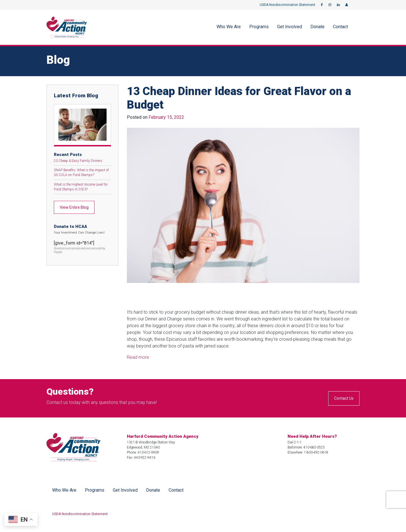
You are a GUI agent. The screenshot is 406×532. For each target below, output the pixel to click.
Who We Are (229, 27)
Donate (317, 27)
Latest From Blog (76, 95)
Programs (259, 27)
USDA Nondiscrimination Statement (287, 5)
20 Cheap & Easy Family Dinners (78, 161)
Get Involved (290, 27)
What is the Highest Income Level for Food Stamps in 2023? (81, 187)
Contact (340, 27)
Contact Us (344, 398)
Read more (138, 357)
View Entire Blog (74, 207)
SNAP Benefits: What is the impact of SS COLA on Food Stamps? (81, 172)
